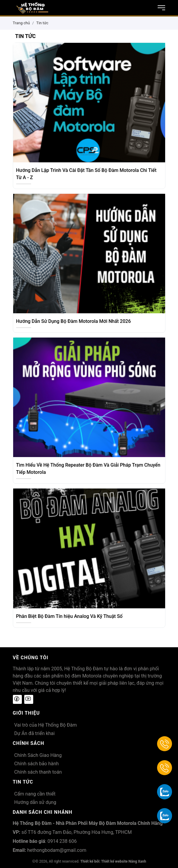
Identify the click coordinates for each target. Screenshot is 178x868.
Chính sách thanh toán (38, 772)
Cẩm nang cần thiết (35, 794)
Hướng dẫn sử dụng (35, 802)
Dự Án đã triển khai (35, 733)
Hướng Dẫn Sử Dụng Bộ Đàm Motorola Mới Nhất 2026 (74, 321)
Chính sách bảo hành (37, 764)
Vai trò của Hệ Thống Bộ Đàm (46, 725)
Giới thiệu (26, 713)
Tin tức (42, 23)
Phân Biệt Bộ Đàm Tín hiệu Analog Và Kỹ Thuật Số (69, 616)
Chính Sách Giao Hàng (38, 755)
